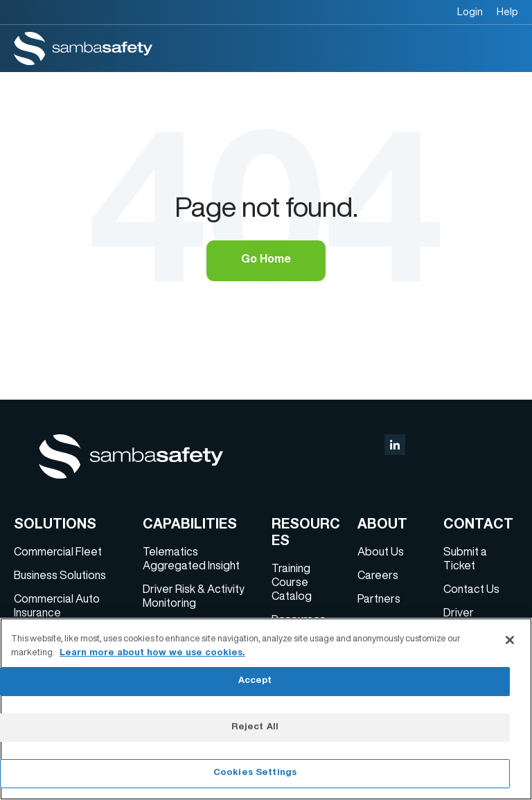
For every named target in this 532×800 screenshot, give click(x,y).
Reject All (255, 728)
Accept (255, 681)
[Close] (510, 640)
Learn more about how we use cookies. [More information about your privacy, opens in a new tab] (152, 654)
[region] (266, 709)
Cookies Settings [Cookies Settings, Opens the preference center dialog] (255, 773)
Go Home (266, 260)
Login (470, 11)
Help (507, 11)
